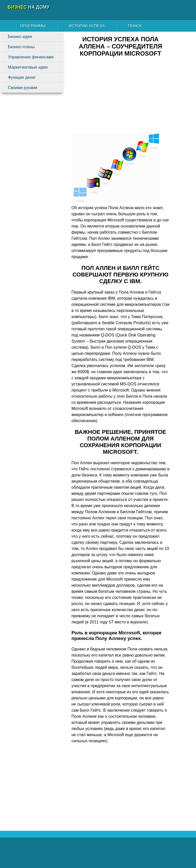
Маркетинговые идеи (28, 67)
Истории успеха (87, 26)
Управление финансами (31, 57)
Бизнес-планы (21, 47)
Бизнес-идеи (20, 37)
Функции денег (22, 77)
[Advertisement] (120, 97)
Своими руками (23, 88)
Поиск (135, 26)
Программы (33, 26)
